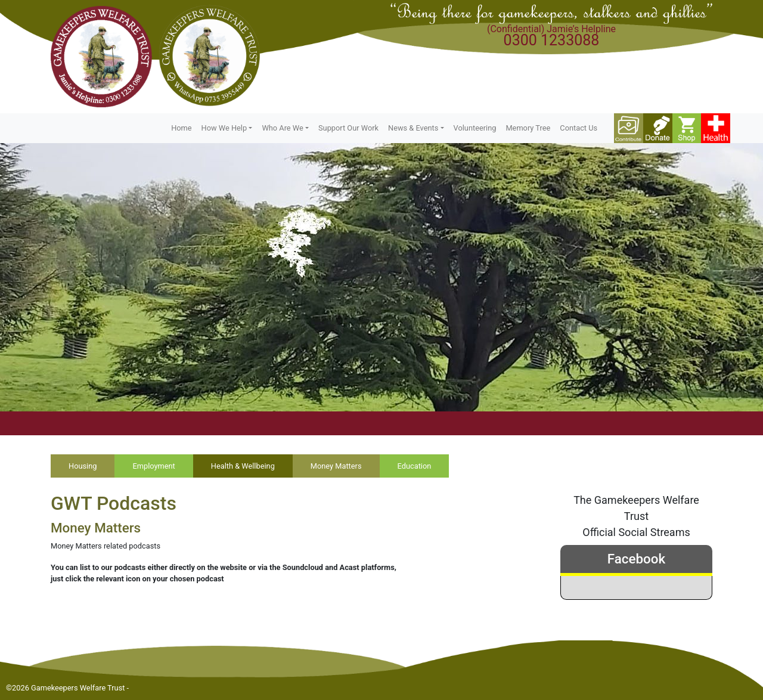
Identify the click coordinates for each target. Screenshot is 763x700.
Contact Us (579, 128)
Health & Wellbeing (243, 466)
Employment (153, 466)
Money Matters (336, 466)
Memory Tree (528, 128)
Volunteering (475, 128)
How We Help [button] (224, 128)
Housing (83, 466)
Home (181, 128)
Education (415, 466)
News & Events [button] (413, 128)
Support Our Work (348, 128)
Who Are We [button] (282, 128)
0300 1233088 (552, 40)
